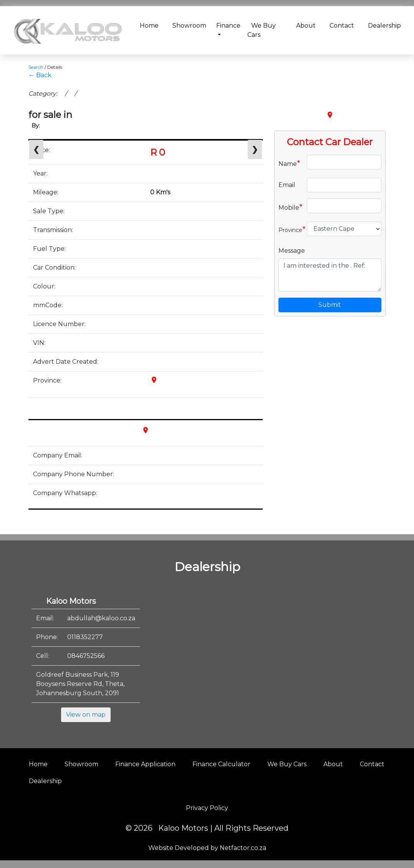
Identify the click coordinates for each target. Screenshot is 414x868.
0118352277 (85, 637)
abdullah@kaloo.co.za (101, 618)
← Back (40, 75)
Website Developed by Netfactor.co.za (207, 848)
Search (36, 67)
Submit (330, 305)
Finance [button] (228, 26)
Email (287, 185)
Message (292, 251)
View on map (86, 715)
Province (290, 229)
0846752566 (86, 656)
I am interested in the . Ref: (330, 275)
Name (289, 163)
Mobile (290, 207)
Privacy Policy (207, 808)
